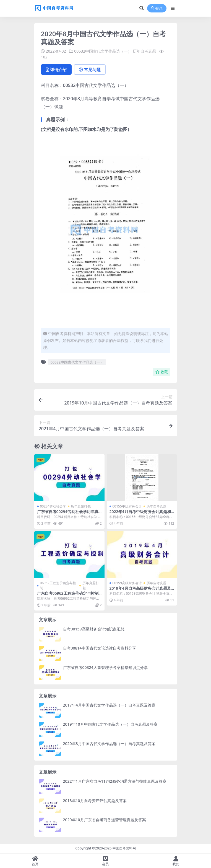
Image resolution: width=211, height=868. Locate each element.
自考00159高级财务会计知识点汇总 (94, 629)
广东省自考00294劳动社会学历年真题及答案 (68, 514)
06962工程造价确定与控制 (58, 585)
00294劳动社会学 (53, 506)
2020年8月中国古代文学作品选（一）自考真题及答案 (109, 744)
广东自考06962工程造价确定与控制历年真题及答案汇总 (68, 596)
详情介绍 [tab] (56, 69)
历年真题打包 (81, 506)
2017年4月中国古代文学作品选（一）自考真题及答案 (109, 705)
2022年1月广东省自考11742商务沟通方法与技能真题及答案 (115, 781)
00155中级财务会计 (127, 506)
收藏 (162, 372)
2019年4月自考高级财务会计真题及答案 (140, 591)
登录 (157, 8)
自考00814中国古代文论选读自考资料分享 (100, 648)
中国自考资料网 (124, 848)
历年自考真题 (144, 51)
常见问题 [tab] (90, 69)
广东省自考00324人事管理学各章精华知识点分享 (105, 667)
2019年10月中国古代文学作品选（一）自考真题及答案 (110, 724)
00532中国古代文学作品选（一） (103, 51)
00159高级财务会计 (127, 583)
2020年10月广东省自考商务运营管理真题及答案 (105, 820)
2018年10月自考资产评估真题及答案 (95, 801)
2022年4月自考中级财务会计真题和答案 (140, 514)
